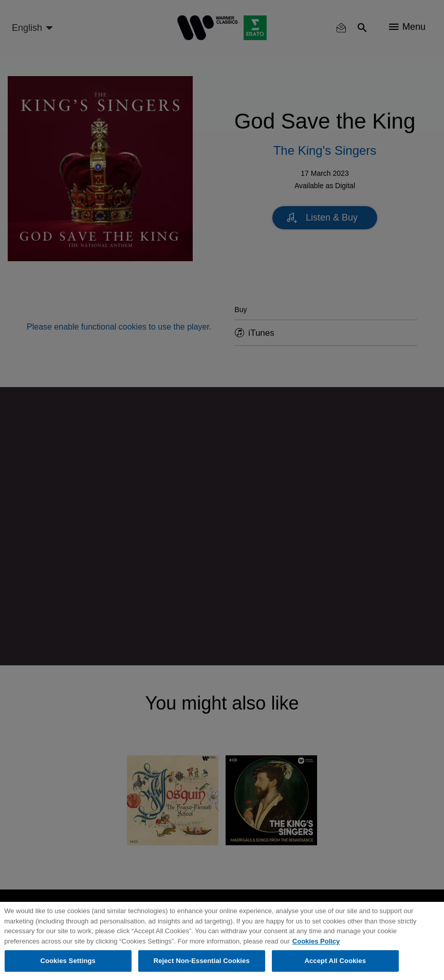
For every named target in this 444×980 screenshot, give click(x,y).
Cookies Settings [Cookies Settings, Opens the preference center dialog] (68, 961)
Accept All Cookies (335, 961)
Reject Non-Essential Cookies (202, 961)
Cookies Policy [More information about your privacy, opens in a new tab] (316, 941)
